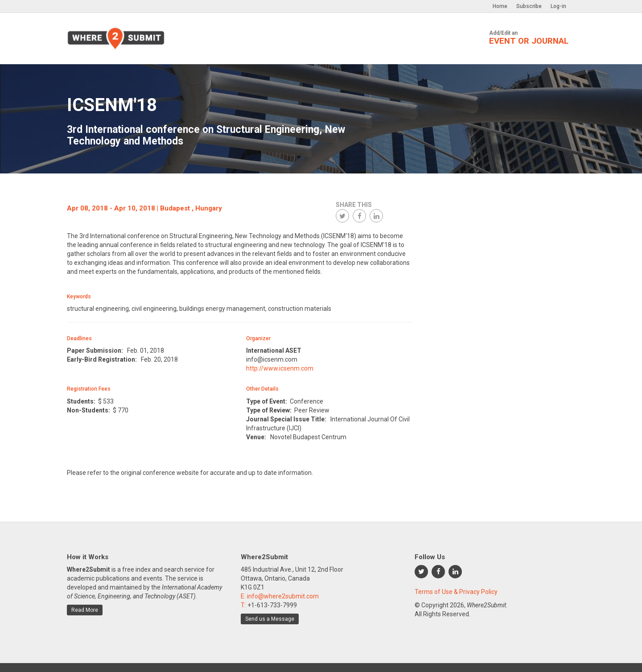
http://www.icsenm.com (280, 368)
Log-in (558, 6)
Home (500, 6)
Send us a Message (270, 619)
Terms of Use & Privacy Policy (456, 592)
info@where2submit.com (283, 596)
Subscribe (529, 6)
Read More (85, 610)
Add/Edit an (529, 38)
